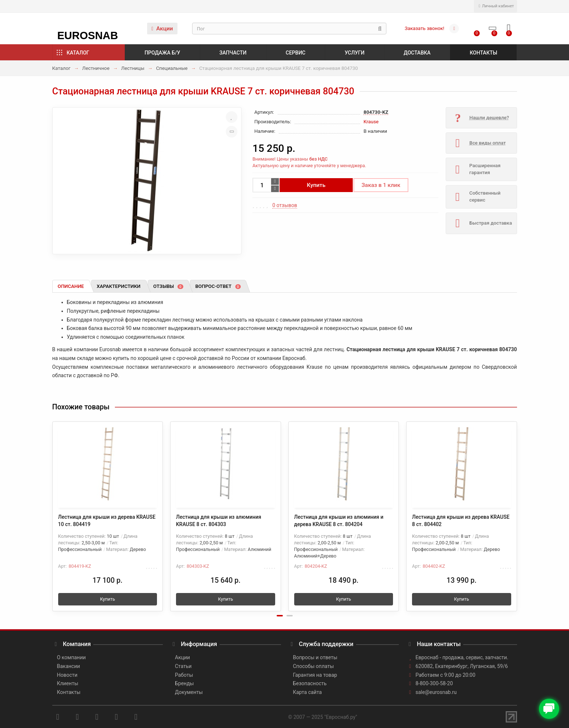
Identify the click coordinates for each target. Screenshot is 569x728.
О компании (72, 657)
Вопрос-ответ (218, 286)
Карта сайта (308, 692)
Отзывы (168, 286)
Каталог (78, 53)
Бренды (184, 683)
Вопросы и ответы (315, 657)
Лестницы (133, 68)
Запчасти (233, 53)
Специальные (172, 68)
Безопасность (310, 683)
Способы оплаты (314, 666)
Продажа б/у (162, 53)
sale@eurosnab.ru (436, 692)
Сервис (296, 53)
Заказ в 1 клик (381, 185)
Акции (162, 29)
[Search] (289, 29)
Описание (71, 286)
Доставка (417, 53)
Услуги (355, 53)
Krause (371, 122)
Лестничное (96, 68)
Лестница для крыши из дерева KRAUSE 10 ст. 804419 (107, 521)
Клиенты (68, 683)
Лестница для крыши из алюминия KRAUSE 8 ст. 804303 (219, 521)
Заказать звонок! (424, 28)
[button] (280, 616)
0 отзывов (285, 205)
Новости (67, 675)
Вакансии (69, 666)
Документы (189, 692)
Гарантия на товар (315, 675)
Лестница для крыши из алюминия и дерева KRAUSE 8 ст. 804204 (339, 521)
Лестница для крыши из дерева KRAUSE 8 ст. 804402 (461, 521)
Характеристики (119, 286)
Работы (184, 675)
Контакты (484, 53)
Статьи (183, 666)
